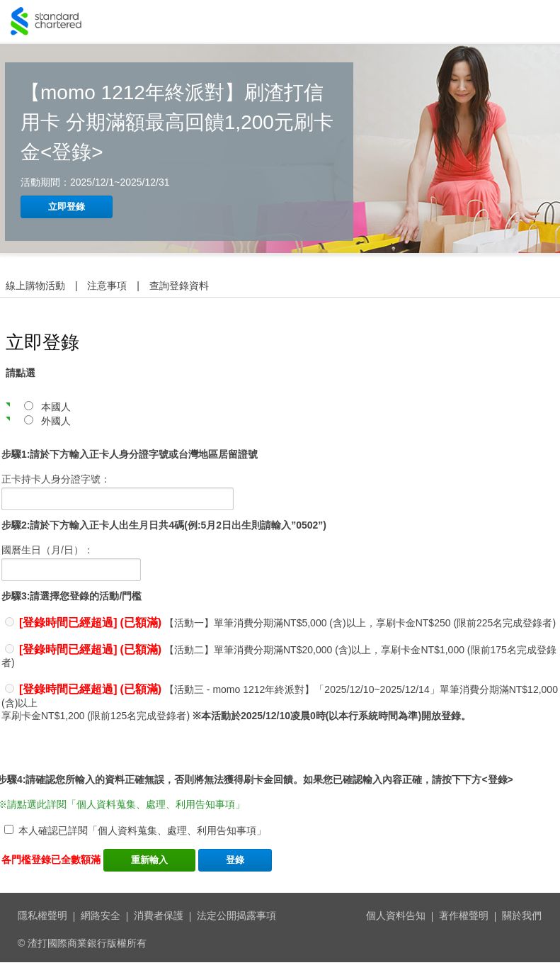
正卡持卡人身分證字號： (56, 479)
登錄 (235, 860)
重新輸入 (149, 860)
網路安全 (101, 915)
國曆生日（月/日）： (47, 550)
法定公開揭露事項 (236, 915)
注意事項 (107, 286)
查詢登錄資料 (179, 286)
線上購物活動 (35, 286)
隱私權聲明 (42, 915)
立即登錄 (67, 207)
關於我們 (522, 915)
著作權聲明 (464, 915)
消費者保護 (159, 915)
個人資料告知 (396, 915)
